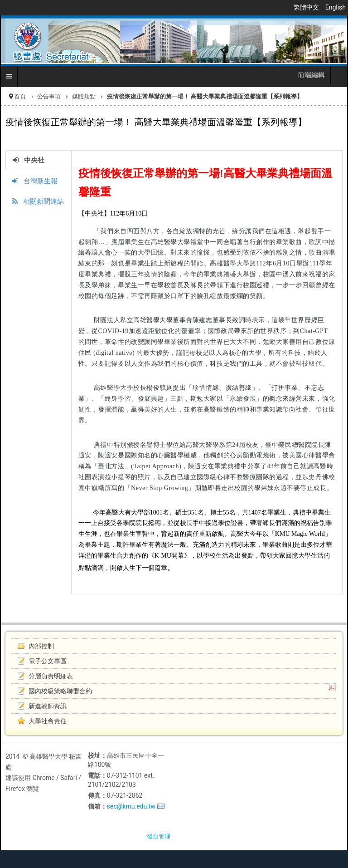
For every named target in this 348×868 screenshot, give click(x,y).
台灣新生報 (35, 181)
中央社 (29, 160)
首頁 (20, 96)
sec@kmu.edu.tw (131, 806)
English (336, 7)
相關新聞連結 (38, 201)
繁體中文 (307, 7)
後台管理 (159, 836)
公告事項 (49, 96)
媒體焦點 (84, 96)
